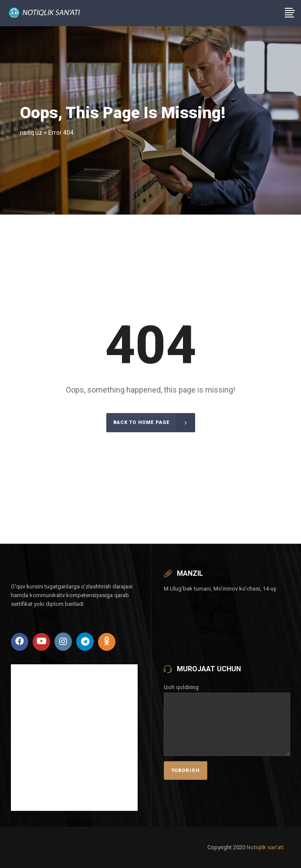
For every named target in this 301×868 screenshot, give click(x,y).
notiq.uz (31, 133)
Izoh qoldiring (227, 693)
